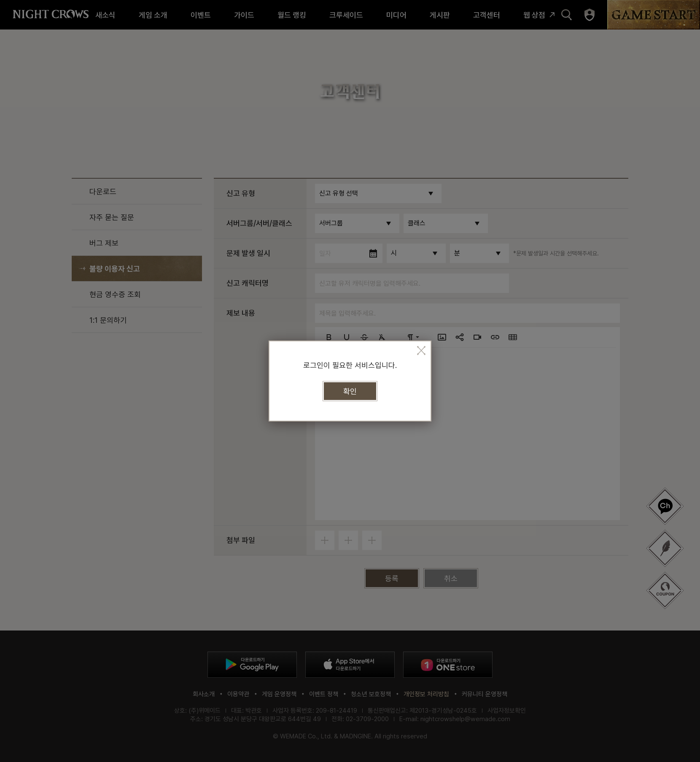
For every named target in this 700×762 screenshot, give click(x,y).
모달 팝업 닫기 (421, 351)
